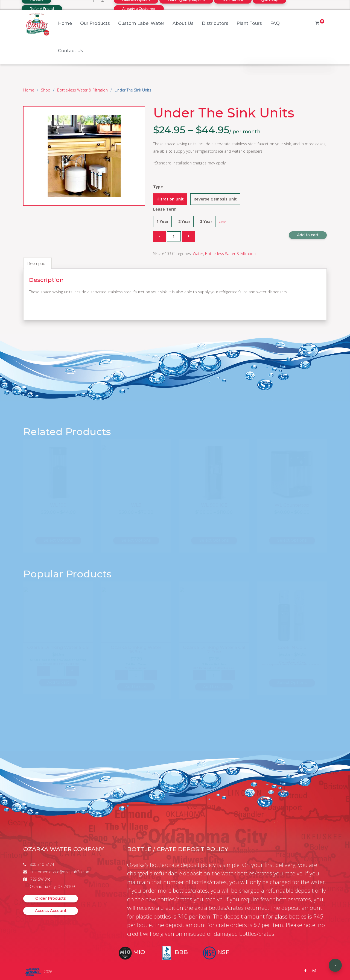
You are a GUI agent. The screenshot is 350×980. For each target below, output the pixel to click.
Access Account (51, 911)
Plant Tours (249, 23)
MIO (139, 952)
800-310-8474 (42, 864)
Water (198, 254)
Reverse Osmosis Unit (215, 199)
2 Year (184, 221)
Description (37, 263)
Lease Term (165, 209)
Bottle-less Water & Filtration (82, 90)
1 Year (162, 221)
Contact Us (71, 51)
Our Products (95, 23)
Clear (222, 222)
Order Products (51, 898)
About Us (183, 23)
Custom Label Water (141, 23)
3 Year (206, 221)
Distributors (215, 23)
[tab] (37, 263)
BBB (181, 952)
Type (158, 187)
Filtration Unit (170, 199)
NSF (223, 952)
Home (65, 23)
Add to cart (308, 235)
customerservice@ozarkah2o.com (60, 872)
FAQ (275, 23)
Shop (46, 90)
